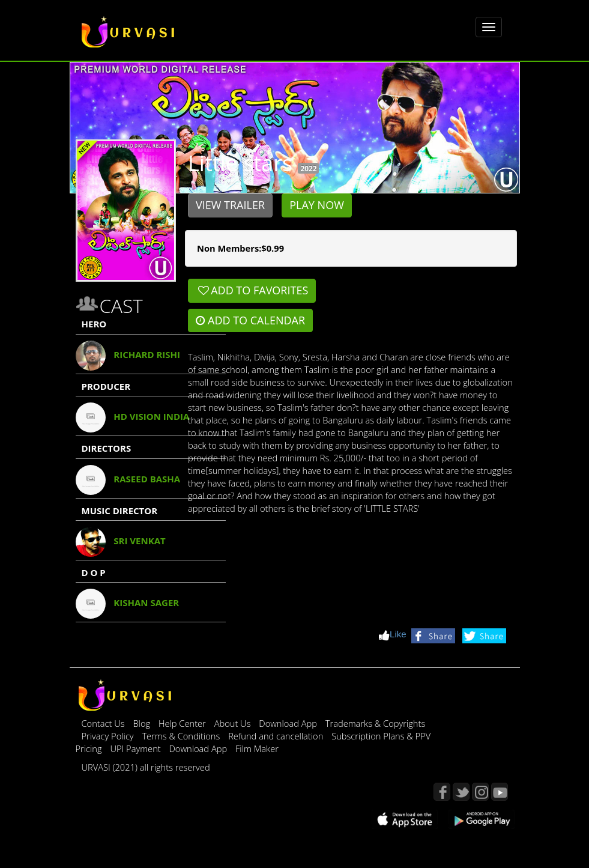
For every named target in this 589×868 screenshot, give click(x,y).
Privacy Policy (109, 736)
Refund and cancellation (277, 736)
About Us (234, 723)
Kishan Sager (146, 602)
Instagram (480, 792)
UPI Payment (136, 748)
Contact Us (103, 723)
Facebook (442, 792)
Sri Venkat (139, 541)
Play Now (317, 205)
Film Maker (257, 748)
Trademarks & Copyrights (376, 723)
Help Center (182, 723)
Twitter (461, 792)
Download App (289, 723)
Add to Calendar (250, 320)
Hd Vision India (151, 416)
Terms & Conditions (182, 736)
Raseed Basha (147, 479)
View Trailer (230, 205)
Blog (141, 723)
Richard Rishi (147, 354)
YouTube (500, 792)
